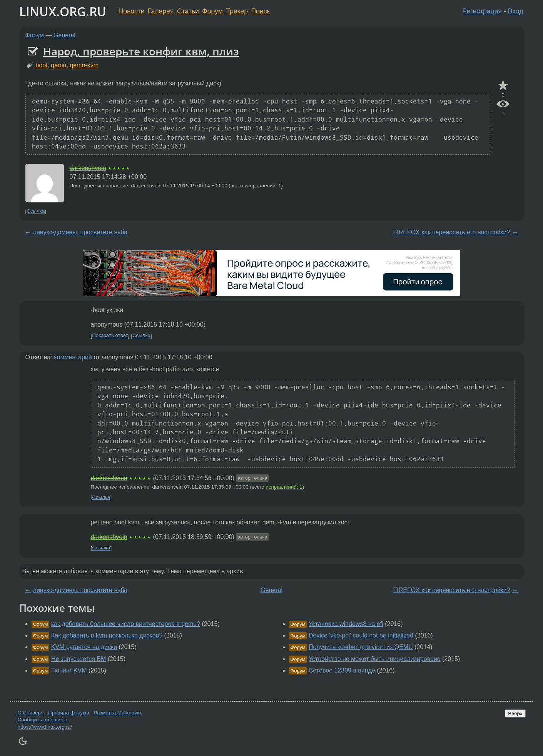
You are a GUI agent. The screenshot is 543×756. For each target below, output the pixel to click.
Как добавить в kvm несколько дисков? (107, 635)
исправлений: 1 (284, 487)
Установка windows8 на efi (346, 624)
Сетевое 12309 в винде (342, 670)
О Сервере (31, 713)
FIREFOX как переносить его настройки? (451, 232)
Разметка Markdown (117, 713)
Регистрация (482, 11)
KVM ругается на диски (84, 647)
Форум (212, 11)
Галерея (161, 11)
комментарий (73, 357)
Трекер (237, 11)
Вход (516, 11)
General (64, 35)
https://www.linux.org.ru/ (45, 727)
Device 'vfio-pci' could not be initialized (361, 635)
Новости (132, 11)
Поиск (260, 11)
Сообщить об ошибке (43, 720)
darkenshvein (88, 168)
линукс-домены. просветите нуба (80, 232)
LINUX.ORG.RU (63, 11)
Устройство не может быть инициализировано (375, 659)
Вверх (515, 713)
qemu (58, 65)
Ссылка (36, 211)
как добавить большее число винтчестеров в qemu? (126, 624)
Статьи (188, 11)
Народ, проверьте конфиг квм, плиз (141, 51)
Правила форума (69, 713)
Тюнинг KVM (69, 670)
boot (41, 65)
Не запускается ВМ (79, 659)
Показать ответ (110, 336)
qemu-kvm (84, 65)
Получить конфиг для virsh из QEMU (361, 647)
